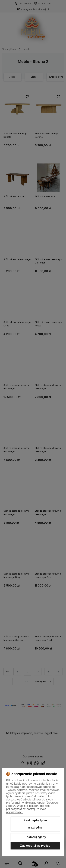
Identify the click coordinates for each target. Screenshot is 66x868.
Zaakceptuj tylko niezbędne (35, 824)
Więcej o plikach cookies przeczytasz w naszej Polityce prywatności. (28, 809)
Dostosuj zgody (35, 837)
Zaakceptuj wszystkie (35, 846)
